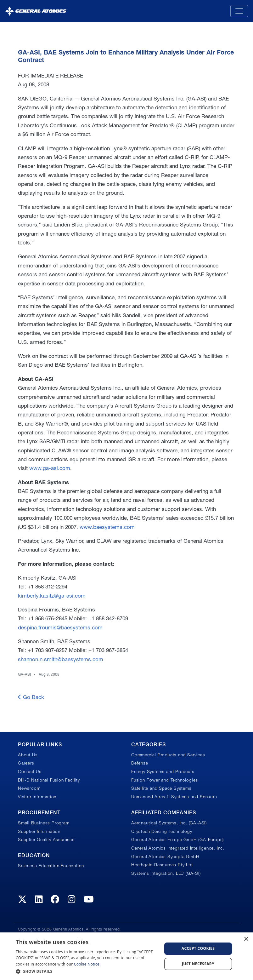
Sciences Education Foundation (51, 866)
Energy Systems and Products (163, 771)
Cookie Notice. (87, 964)
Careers (26, 763)
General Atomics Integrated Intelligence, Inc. (178, 848)
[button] (87, 971)
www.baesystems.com (107, 527)
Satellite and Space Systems (161, 788)
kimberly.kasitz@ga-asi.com (52, 596)
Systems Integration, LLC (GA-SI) (166, 873)
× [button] (246, 939)
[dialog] (126, 956)
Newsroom (29, 788)
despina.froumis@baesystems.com (60, 627)
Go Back (31, 697)
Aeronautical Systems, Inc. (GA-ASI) (169, 823)
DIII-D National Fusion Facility (49, 780)
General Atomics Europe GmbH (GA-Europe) (177, 840)
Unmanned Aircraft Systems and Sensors (174, 797)
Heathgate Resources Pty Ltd (162, 865)
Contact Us (30, 771)
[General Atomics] (36, 11)
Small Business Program (44, 823)
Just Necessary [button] (198, 964)
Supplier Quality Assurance (46, 840)
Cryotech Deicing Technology (162, 831)
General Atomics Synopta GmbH (165, 857)
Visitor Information (37, 797)
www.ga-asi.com (50, 468)
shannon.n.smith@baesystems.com (61, 659)
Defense (140, 763)
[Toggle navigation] (239, 11)
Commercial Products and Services (168, 755)
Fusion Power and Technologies (165, 780)
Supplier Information (39, 831)
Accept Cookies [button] (198, 948)
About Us (28, 755)
